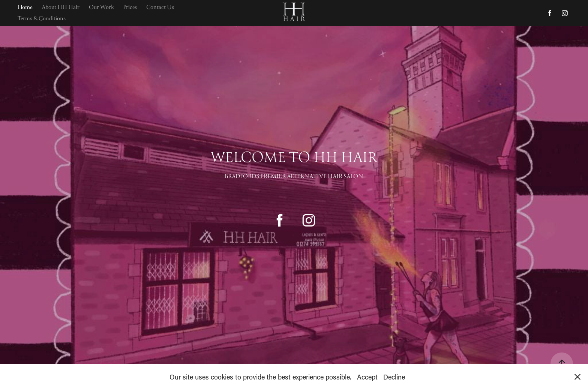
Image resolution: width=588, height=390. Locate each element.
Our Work (101, 7)
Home (25, 7)
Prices (130, 7)
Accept (367, 377)
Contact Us (160, 7)
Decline (394, 377)
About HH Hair (61, 7)
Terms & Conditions (42, 19)
